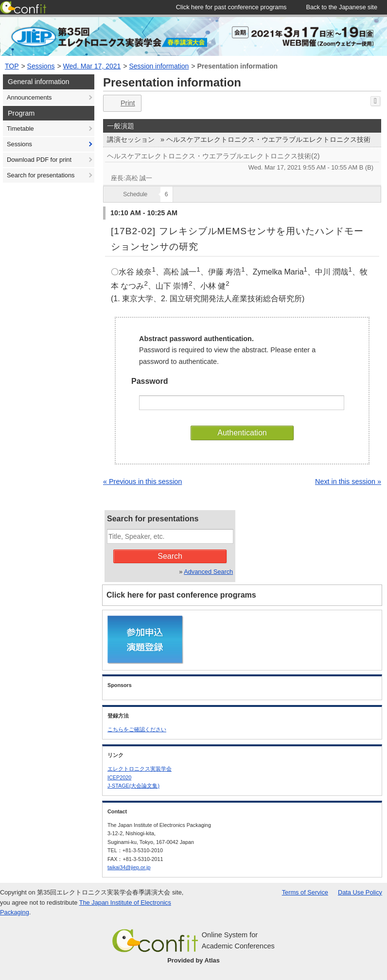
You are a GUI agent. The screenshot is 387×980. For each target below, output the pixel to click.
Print (121, 103)
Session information (159, 66)
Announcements (29, 97)
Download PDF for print (39, 160)
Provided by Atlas (193, 960)
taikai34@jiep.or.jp (129, 867)
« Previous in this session (142, 481)
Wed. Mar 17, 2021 (92, 66)
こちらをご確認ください (137, 729)
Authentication (242, 433)
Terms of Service (305, 892)
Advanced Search (208, 572)
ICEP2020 (119, 777)
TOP (12, 66)
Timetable (20, 129)
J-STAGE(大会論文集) (133, 786)
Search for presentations (41, 175)
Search (170, 556)
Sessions (41, 66)
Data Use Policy (360, 892)
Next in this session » (348, 481)
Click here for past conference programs (181, 595)
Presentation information (237, 66)
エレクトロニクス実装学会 (140, 769)
